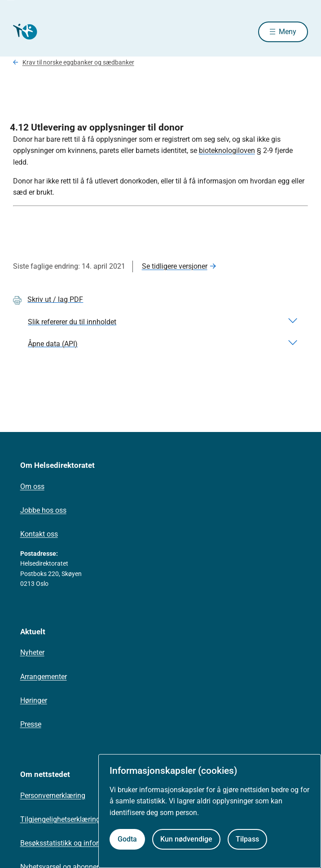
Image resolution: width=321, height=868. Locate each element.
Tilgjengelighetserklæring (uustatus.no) (82, 819)
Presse (31, 724)
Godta (127, 839)
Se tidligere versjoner (175, 266)
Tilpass (247, 839)
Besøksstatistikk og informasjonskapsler (84, 843)
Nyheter (32, 652)
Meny (288, 32)
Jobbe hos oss (43, 510)
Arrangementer (44, 677)
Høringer (34, 700)
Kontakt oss (39, 534)
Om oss (32, 486)
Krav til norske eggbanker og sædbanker (78, 62)
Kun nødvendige (186, 839)
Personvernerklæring (53, 796)
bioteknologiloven (227, 150)
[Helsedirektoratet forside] (24, 32)
